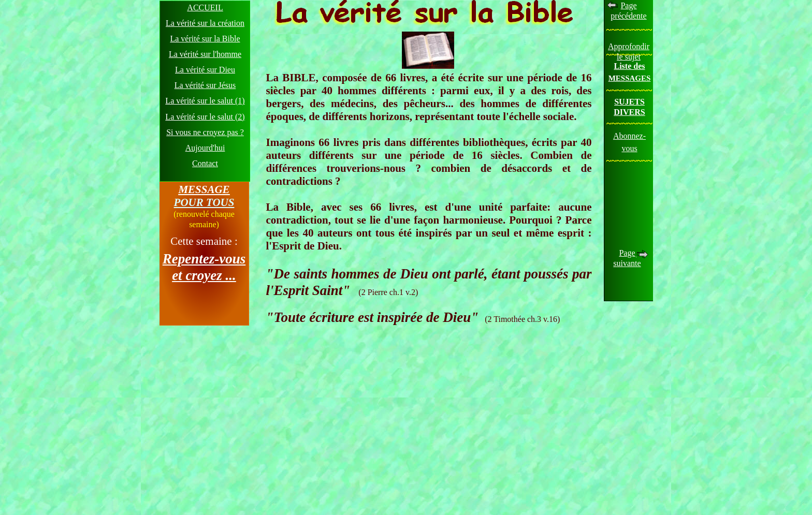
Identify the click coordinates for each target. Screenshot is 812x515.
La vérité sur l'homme (205, 54)
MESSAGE (204, 189)
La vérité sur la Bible (205, 39)
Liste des (630, 66)
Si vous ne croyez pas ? (205, 132)
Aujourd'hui (205, 148)
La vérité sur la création (205, 23)
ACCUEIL (205, 8)
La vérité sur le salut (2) (205, 117)
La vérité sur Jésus (205, 85)
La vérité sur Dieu (205, 70)
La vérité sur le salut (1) (205, 101)
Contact (205, 163)
